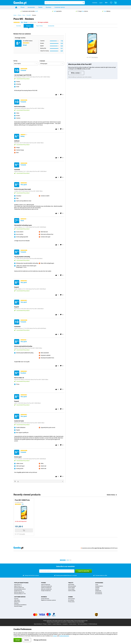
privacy (55, 636)
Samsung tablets (72, 586)
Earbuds (97, 589)
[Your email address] (57, 571)
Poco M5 (29, 15)
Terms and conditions (82, 624)
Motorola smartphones (46, 589)
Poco (24, 15)
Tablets (40, 7)
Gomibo (70, 597)
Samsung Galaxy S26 (19, 588)
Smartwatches (99, 592)
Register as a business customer (48, 600)
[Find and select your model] (65, 3)
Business (48, 7)
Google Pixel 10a (18, 591)
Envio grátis (22, 534)
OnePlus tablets (72, 591)
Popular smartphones (21, 583)
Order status (17, 600)
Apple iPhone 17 (18, 585)
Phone (22, 7)
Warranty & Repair (18, 606)
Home (15, 15)
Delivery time (17, 602)
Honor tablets (71, 589)
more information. (80, 622)
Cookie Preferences (57, 624)
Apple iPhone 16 (18, 586)
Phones (44, 583)
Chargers (97, 588)
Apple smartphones (46, 585)
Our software (71, 600)
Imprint (49, 624)
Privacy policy (71, 602)
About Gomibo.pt (38, 624)
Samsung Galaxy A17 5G (20, 594)
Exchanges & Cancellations (20, 605)
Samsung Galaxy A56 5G (20, 589)
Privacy (45, 624)
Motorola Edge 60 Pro (19, 592)
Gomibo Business (45, 599)
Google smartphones (46, 591)
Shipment (16, 603)
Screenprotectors (99, 586)
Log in (98, 3)
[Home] (16, 7)
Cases (97, 585)
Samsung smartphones (47, 586)
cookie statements (64, 636)
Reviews (34, 15)
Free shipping (95, 57)
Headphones (98, 591)
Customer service (60, 7)
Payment (16, 599)
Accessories (31, 7)
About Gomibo (71, 599)
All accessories (99, 594)
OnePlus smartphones (46, 588)
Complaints (65, 624)
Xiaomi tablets (71, 588)
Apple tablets (71, 585)
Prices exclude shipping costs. (81, 621)
